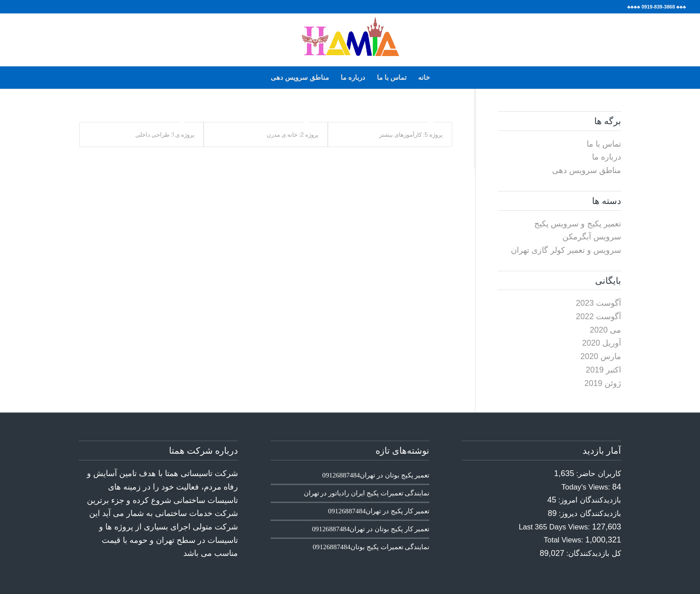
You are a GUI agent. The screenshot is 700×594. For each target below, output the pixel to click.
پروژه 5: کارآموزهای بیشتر (411, 134)
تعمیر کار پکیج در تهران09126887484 (379, 511)
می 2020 (605, 330)
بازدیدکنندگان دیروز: (589, 514)
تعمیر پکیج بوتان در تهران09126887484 (376, 475)
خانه (424, 77)
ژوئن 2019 (603, 383)
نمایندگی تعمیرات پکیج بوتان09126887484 (371, 547)
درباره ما (353, 77)
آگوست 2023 (598, 303)
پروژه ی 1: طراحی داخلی (165, 134)
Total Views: (564, 540)
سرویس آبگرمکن (592, 237)
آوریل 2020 (602, 343)
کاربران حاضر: (598, 474)
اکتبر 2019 (603, 370)
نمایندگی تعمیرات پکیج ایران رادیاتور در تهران (367, 493)
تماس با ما (392, 77)
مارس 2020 (601, 356)
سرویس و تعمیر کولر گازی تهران (566, 250)
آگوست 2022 (598, 317)
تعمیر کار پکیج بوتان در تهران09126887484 (371, 529)
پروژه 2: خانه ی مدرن (293, 134)
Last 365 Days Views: (555, 527)
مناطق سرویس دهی (300, 77)
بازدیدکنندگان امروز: (589, 500)
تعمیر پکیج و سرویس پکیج (578, 224)
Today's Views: (587, 487)
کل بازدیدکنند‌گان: (593, 553)
